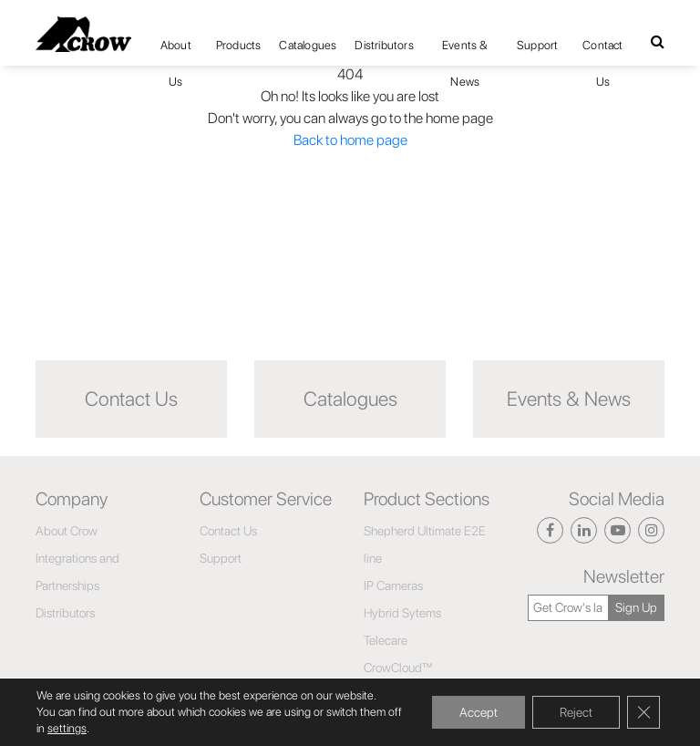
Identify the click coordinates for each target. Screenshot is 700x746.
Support (537, 45)
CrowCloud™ (398, 668)
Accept (479, 712)
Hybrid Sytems (402, 613)
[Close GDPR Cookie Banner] (643, 712)
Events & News (465, 51)
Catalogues (308, 45)
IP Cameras (393, 585)
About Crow (67, 531)
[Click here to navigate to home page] (83, 34)
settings (67, 728)
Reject (576, 712)
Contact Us (602, 51)
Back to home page (350, 140)
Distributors (384, 45)
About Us (176, 51)
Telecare (386, 640)
